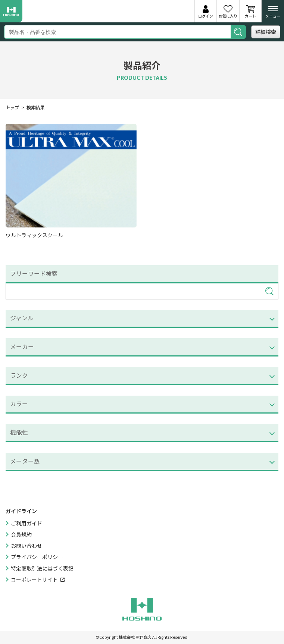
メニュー (273, 14)
